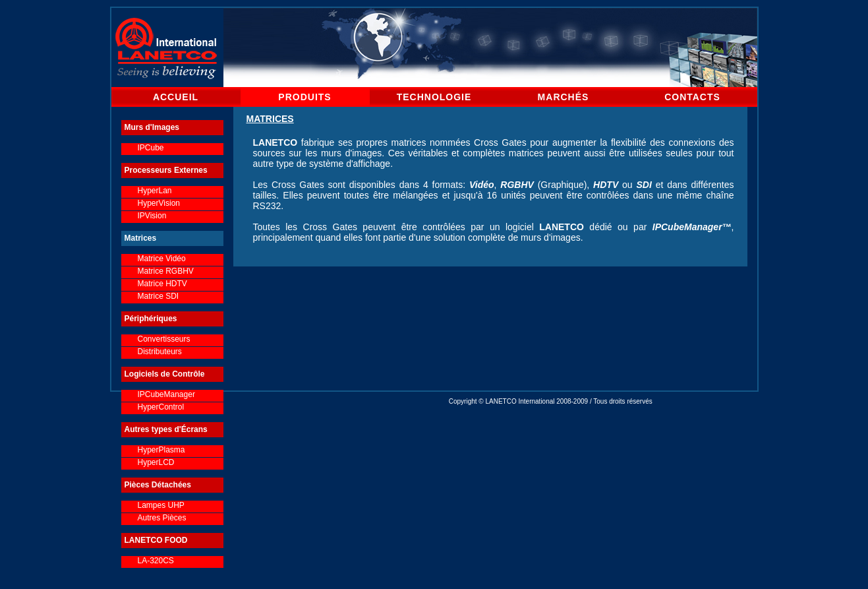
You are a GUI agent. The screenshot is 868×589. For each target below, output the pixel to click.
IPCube (151, 148)
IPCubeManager (166, 394)
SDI (644, 185)
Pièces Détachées (158, 485)
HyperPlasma (161, 450)
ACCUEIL (176, 97)
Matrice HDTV (162, 284)
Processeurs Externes (166, 170)
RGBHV (517, 185)
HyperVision (159, 203)
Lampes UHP (161, 505)
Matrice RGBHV (166, 271)
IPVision (152, 216)
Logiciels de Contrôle (165, 374)
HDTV (606, 185)
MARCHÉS (564, 97)
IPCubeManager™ (692, 227)
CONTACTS (692, 97)
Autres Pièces (162, 518)
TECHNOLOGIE (434, 97)
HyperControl (161, 407)
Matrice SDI (159, 296)
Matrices (141, 238)
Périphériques (151, 319)
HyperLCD (156, 462)
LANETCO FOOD (156, 540)
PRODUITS (304, 97)
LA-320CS (156, 561)
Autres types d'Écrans (166, 429)
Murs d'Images (152, 127)
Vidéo (482, 185)
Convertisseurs (164, 339)
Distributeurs (160, 352)
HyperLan (155, 191)
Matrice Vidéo (162, 259)
